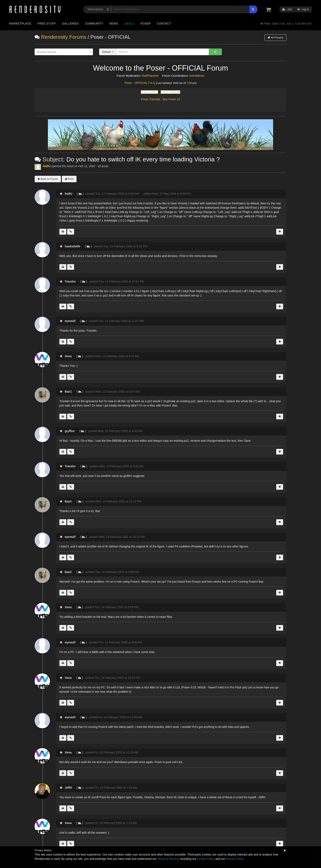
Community (94, 24)
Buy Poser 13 (171, 99)
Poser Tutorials (151, 99)
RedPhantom (150, 76)
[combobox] (64, 52)
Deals (129, 24)
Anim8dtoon (197, 76)
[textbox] (63, 52)
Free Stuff (47, 24)
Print (69, 179)
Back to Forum (48, 179)
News (114, 24)
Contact (164, 24)
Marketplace (20, 24)
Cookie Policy (206, 859)
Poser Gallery (150, 92)
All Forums (275, 38)
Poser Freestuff (170, 92)
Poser (145, 24)
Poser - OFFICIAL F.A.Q (140, 83)
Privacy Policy (235, 859)
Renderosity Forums (64, 37)
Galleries (70, 24)
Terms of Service (168, 859)
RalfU (47, 166)
